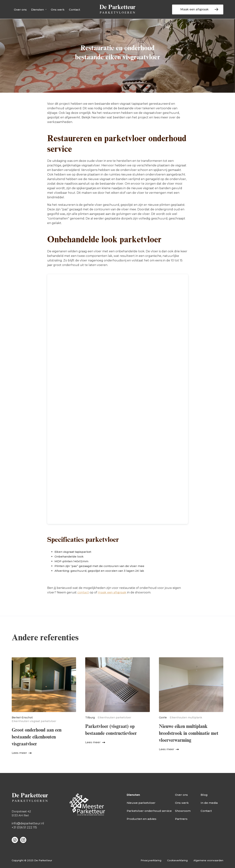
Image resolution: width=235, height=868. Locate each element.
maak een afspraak (112, 592)
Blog (204, 795)
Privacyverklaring (151, 860)
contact (83, 592)
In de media (209, 803)
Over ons (20, 10)
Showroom (183, 811)
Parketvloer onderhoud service (149, 811)
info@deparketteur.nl (28, 823)
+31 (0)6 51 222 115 (24, 827)
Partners (181, 819)
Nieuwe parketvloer (141, 803)
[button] (39, 9)
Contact (75, 10)
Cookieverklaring (177, 860)
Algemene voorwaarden (208, 860)
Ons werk (58, 10)
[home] (117, 9)
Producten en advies (142, 819)
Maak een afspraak (194, 9)
